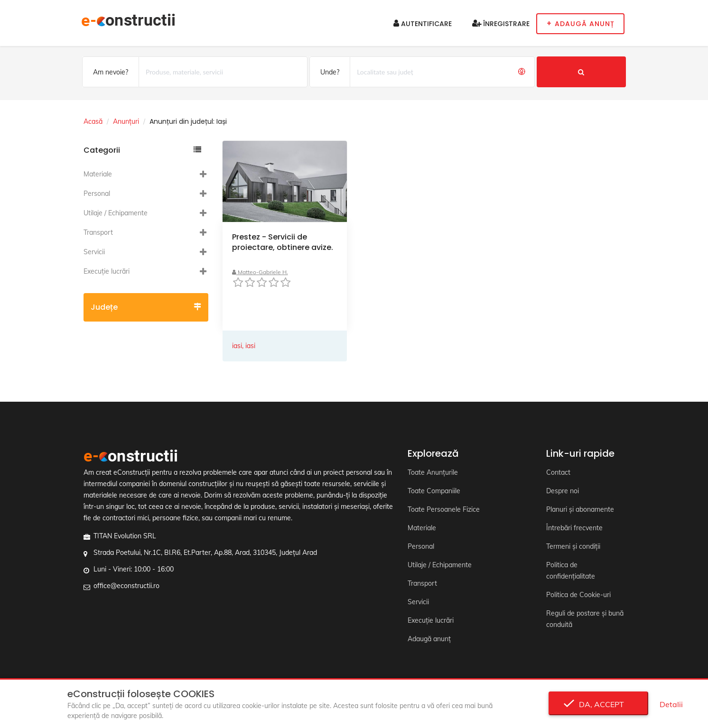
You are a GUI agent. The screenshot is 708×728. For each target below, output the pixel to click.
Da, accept (599, 704)
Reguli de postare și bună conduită (585, 619)
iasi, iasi (244, 346)
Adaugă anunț (429, 639)
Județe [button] (146, 307)
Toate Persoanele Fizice (444, 509)
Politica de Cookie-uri (578, 595)
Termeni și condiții (573, 546)
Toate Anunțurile (433, 472)
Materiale (98, 174)
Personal (97, 194)
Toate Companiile (434, 491)
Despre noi (563, 491)
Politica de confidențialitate (571, 571)
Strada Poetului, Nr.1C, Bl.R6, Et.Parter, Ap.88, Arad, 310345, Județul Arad (205, 553)
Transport (98, 232)
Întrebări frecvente (574, 528)
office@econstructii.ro (126, 586)
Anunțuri (126, 121)
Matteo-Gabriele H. (260, 272)
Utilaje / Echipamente (116, 213)
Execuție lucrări (107, 271)
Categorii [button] (142, 150)
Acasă (93, 121)
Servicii (94, 252)
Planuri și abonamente (580, 509)
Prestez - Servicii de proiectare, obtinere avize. (283, 242)
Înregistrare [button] (501, 24)
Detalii (671, 704)
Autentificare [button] (423, 24)
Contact (558, 472)
